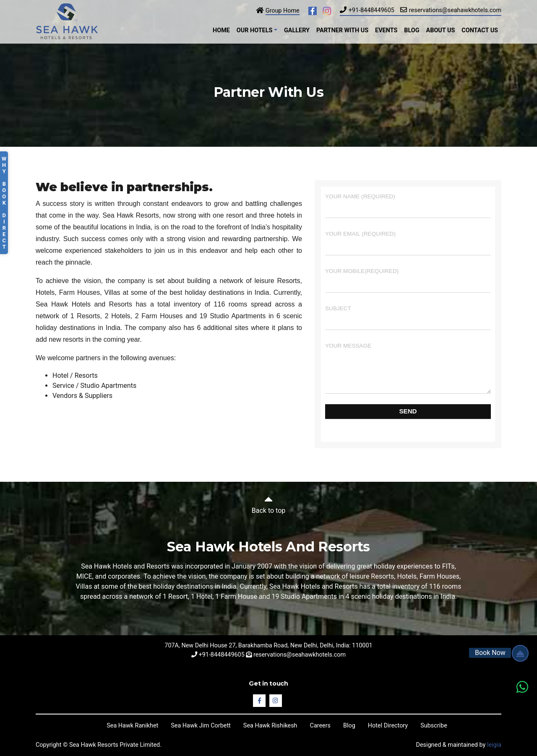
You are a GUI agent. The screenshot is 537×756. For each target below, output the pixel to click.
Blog (412, 30)
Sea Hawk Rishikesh (270, 726)
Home (221, 30)
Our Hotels (254, 30)
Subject (408, 318)
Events (386, 30)
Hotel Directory (388, 726)
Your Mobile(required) (408, 280)
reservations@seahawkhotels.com (455, 10)
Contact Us (480, 30)
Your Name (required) (408, 206)
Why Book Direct (4, 203)
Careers (321, 726)
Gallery (297, 30)
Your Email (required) (408, 243)
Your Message (408, 368)
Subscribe (434, 726)
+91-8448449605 (371, 10)
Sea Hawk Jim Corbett (201, 726)
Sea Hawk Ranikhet (132, 726)
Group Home (283, 11)
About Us (441, 30)
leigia (494, 745)
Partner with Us (342, 30)
